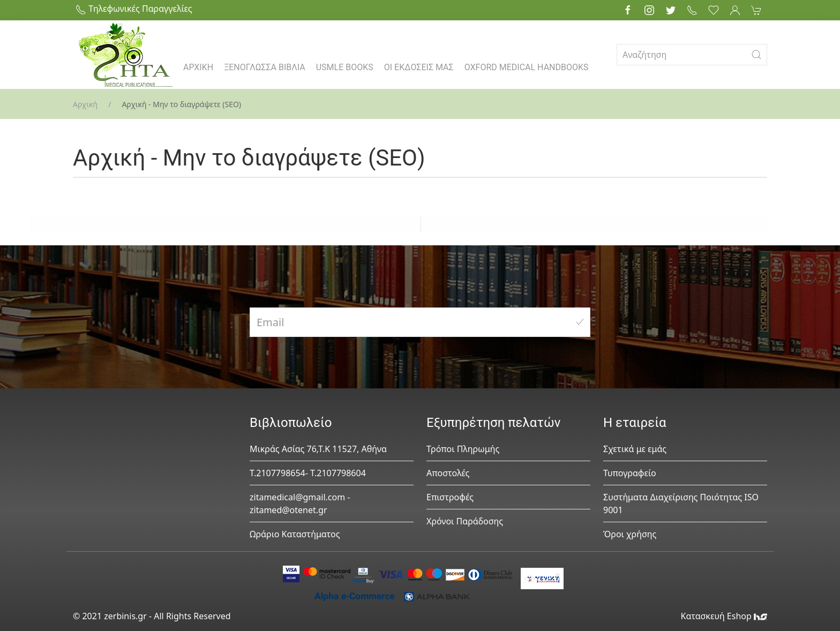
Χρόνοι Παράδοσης (465, 521)
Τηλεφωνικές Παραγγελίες (134, 9)
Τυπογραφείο (630, 473)
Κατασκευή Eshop (724, 616)
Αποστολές (448, 473)
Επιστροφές (450, 497)
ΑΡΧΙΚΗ (198, 67)
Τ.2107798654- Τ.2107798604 (308, 473)
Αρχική (85, 104)
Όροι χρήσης (630, 534)
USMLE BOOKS (345, 67)
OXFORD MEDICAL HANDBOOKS (527, 67)
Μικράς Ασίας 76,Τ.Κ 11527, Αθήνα (318, 449)
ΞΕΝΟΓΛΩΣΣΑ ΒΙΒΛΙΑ (265, 67)
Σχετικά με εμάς (635, 449)
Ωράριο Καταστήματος (295, 534)
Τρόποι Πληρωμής (463, 449)
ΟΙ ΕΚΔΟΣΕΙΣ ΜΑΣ (419, 67)
